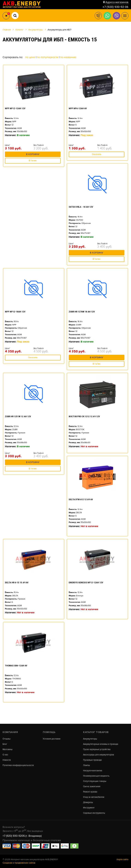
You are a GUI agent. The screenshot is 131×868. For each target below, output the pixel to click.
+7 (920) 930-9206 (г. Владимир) (22, 836)
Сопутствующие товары (95, 780)
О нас (5, 753)
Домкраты (88, 802)
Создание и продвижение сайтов (19, 863)
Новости (7, 759)
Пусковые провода (92, 759)
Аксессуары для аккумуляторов (99, 753)
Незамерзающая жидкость (97, 775)
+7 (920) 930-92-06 (115, 7)
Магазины (8, 748)
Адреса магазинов (117, 2)
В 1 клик (33, 160)
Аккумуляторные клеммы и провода (101, 743)
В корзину (33, 154)
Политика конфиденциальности (18, 764)
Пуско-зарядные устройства (97, 748)
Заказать (97, 154)
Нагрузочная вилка (93, 770)
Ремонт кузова (90, 791)
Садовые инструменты (94, 813)
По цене (31, 57)
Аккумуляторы (90, 737)
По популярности (48, 57)
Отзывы (7, 737)
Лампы (86, 764)
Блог (5, 743)
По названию (68, 57)
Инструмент (89, 807)
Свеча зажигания (92, 786)
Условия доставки (52, 737)
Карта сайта (123, 859)
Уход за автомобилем (94, 797)
